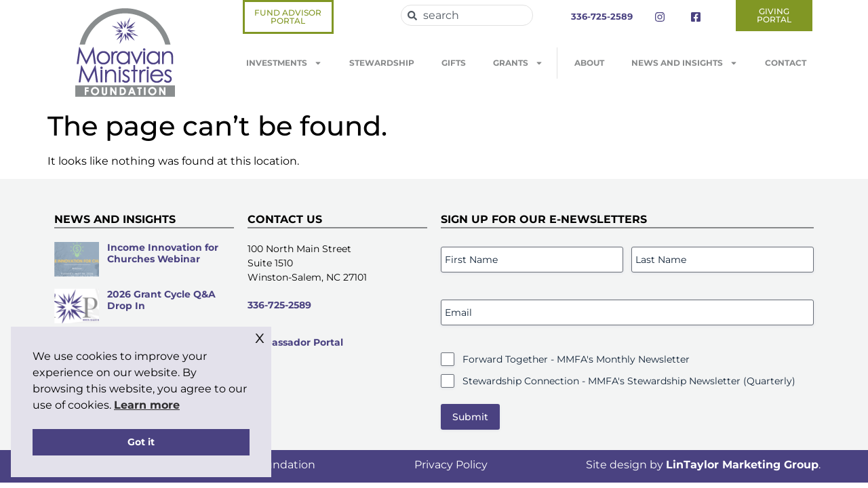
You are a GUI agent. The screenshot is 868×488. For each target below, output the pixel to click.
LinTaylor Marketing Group (742, 465)
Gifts (454, 63)
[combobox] (467, 15)
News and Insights (685, 63)
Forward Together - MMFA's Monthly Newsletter (576, 359)
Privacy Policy (451, 465)
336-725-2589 (279, 305)
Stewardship (382, 63)
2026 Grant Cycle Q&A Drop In (161, 300)
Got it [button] (141, 442)
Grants (518, 63)
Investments (284, 63)
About (589, 63)
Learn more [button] (147, 405)
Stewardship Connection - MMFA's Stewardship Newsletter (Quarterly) (629, 381)
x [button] (260, 337)
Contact (786, 63)
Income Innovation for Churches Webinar (163, 253)
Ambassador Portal (295, 342)
